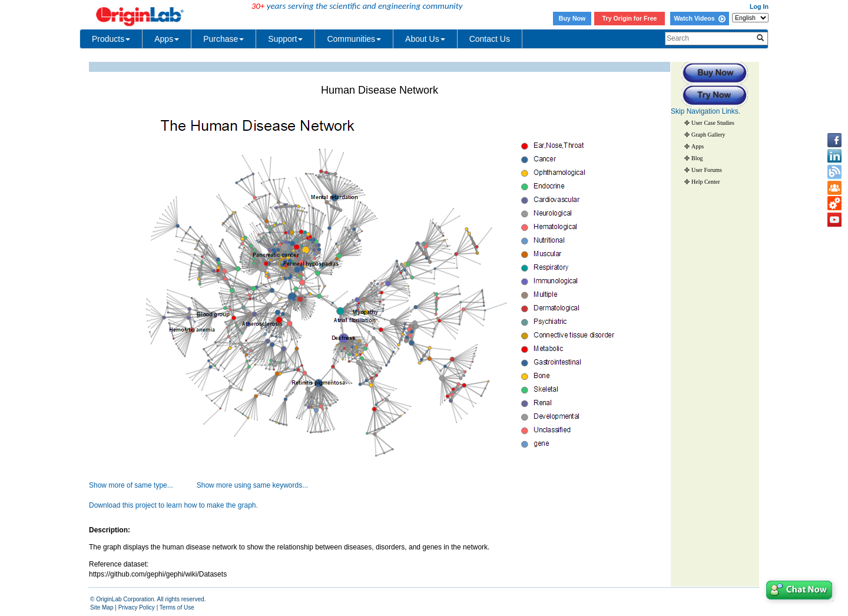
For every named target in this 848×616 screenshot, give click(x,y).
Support (285, 39)
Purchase (223, 39)
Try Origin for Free (630, 18)
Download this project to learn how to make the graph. (173, 505)
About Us (425, 39)
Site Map (102, 607)
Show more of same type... (131, 485)
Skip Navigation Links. (705, 111)
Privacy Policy (137, 607)
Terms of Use (177, 607)
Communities (354, 39)
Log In (759, 6)
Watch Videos (699, 18)
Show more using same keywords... (252, 485)
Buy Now (572, 18)
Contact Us (490, 39)
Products (111, 39)
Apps (167, 39)
